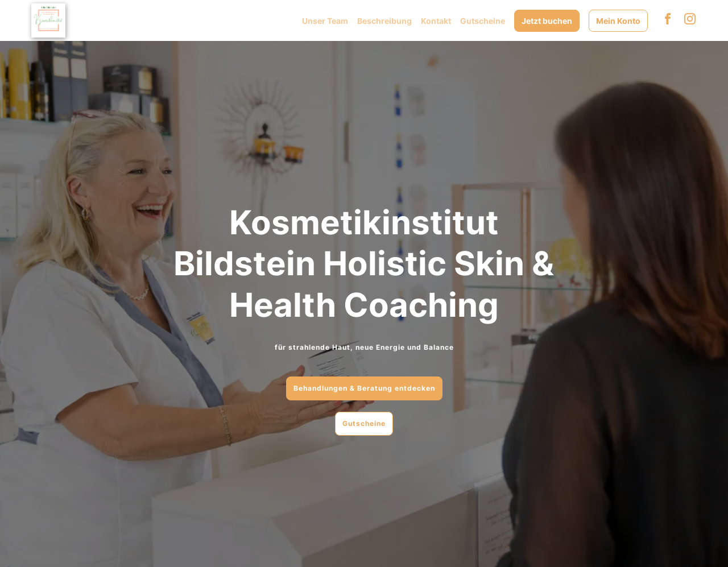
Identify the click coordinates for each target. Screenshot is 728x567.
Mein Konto (618, 21)
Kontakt (436, 21)
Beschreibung (384, 21)
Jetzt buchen (547, 21)
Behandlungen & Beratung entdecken (364, 388)
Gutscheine (483, 21)
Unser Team (325, 21)
